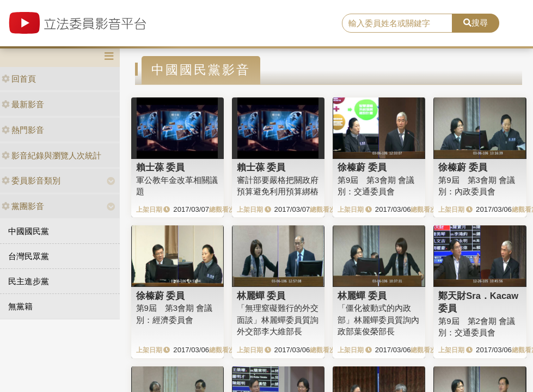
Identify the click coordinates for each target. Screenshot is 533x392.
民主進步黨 (29, 281)
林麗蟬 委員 (261, 296)
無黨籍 (20, 306)
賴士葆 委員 (161, 167)
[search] (397, 23)
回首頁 (19, 79)
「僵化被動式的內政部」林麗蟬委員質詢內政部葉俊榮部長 (378, 320)
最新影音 (23, 104)
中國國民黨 (29, 231)
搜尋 (476, 23)
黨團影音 (23, 206)
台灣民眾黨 (29, 256)
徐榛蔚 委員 (362, 167)
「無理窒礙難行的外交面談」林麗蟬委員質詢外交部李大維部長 (278, 320)
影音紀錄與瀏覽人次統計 (51, 155)
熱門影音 (23, 130)
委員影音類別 (31, 180)
